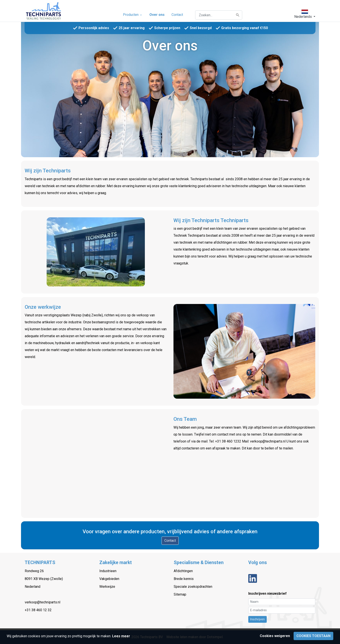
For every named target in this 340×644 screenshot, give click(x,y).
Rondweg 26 (34, 571)
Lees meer (121, 636)
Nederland (33, 587)
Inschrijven (257, 619)
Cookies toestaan (313, 636)
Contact (177, 15)
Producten (133, 15)
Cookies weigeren (275, 636)
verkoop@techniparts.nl (42, 602)
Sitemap (180, 594)
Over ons (157, 15)
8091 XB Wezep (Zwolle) (44, 579)
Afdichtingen (183, 571)
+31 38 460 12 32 (38, 610)
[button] (305, 14)
